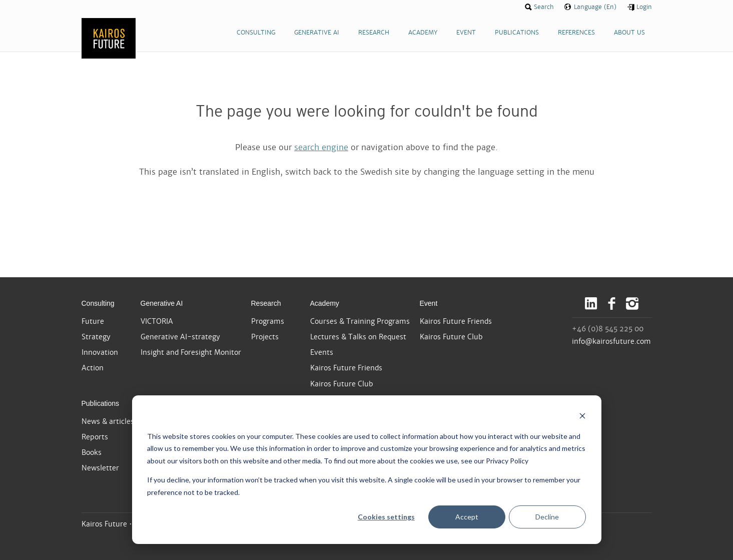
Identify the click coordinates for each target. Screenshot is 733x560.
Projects (265, 337)
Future (93, 321)
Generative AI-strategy (180, 337)
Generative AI (162, 303)
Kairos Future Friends (346, 368)
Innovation (100, 352)
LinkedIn (591, 304)
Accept (467, 517)
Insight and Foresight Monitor (191, 352)
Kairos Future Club (342, 384)
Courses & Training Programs (360, 321)
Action (93, 368)
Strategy (96, 337)
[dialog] (367, 470)
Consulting (98, 303)
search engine (321, 147)
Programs (268, 321)
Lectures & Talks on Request (358, 337)
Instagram (632, 304)
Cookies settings (386, 517)
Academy (325, 303)
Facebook (612, 304)
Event (429, 303)
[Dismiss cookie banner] (582, 417)
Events (322, 352)
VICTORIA (157, 321)
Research (266, 303)
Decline (547, 517)
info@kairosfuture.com (611, 341)
